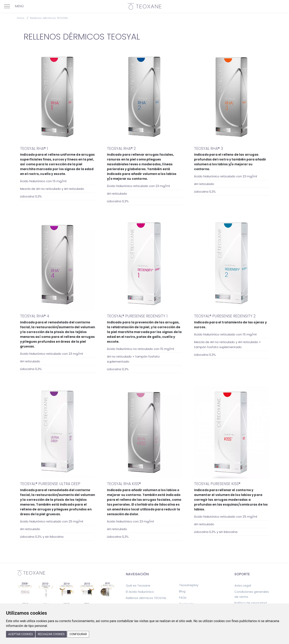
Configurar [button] (78, 634)
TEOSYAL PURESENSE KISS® (217, 484)
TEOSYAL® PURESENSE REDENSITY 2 (225, 316)
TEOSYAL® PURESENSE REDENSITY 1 (137, 316)
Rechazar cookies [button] (51, 634)
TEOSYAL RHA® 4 (35, 316)
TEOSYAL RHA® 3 (209, 149)
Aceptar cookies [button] (21, 634)
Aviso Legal (243, 585)
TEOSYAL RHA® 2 (121, 149)
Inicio (21, 18)
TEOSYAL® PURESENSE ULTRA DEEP (50, 484)
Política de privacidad (251, 603)
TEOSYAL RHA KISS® (124, 484)
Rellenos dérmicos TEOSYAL (49, 18)
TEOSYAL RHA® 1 (34, 149)
